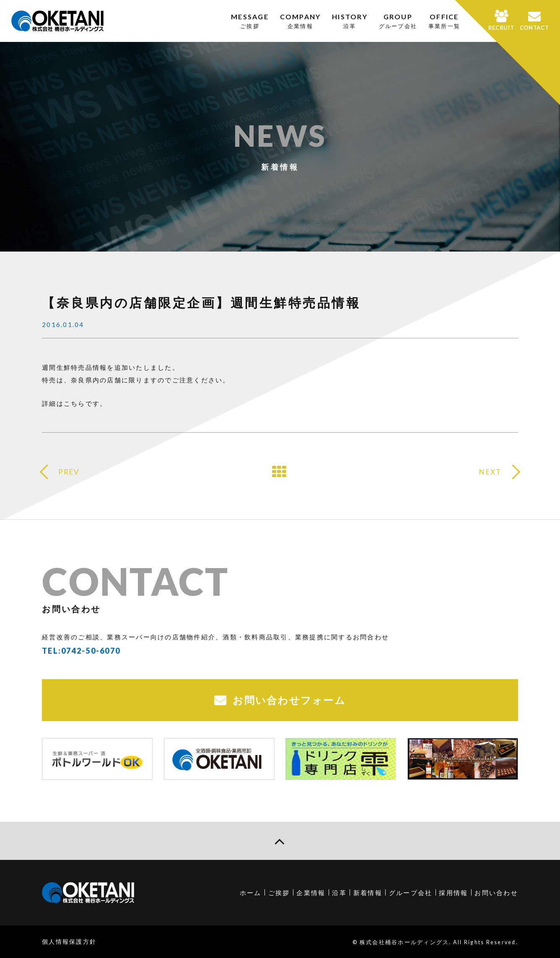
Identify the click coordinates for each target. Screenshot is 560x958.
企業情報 (311, 893)
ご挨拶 (279, 893)
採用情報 (453, 893)
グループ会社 (411, 893)
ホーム (251, 893)
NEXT (490, 472)
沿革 (339, 893)
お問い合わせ (496, 893)
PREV (69, 472)
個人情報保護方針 (69, 941)
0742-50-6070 (91, 651)
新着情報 (368, 893)
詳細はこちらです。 (74, 403)
